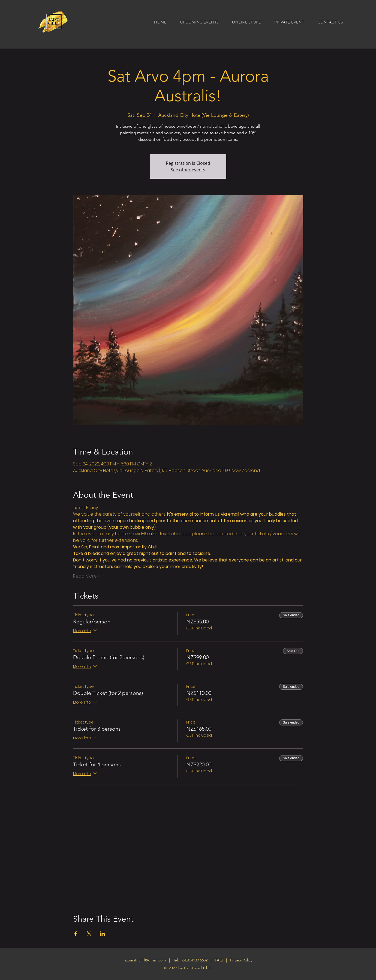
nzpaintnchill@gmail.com (145, 960)
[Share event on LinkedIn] (102, 934)
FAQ (219, 960)
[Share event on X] (89, 934)
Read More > (86, 576)
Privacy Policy (241, 960)
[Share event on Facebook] (76, 934)
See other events (188, 170)
